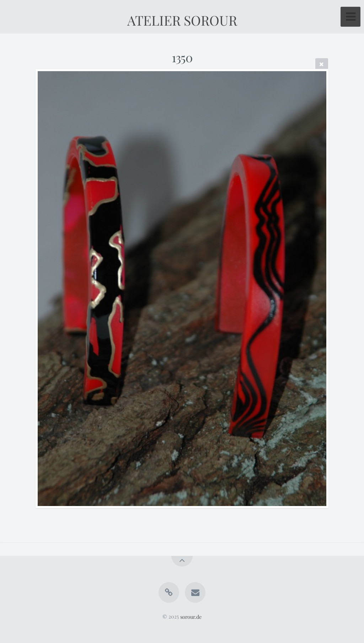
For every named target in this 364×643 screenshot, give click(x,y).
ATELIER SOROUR (182, 20)
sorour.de (191, 616)
